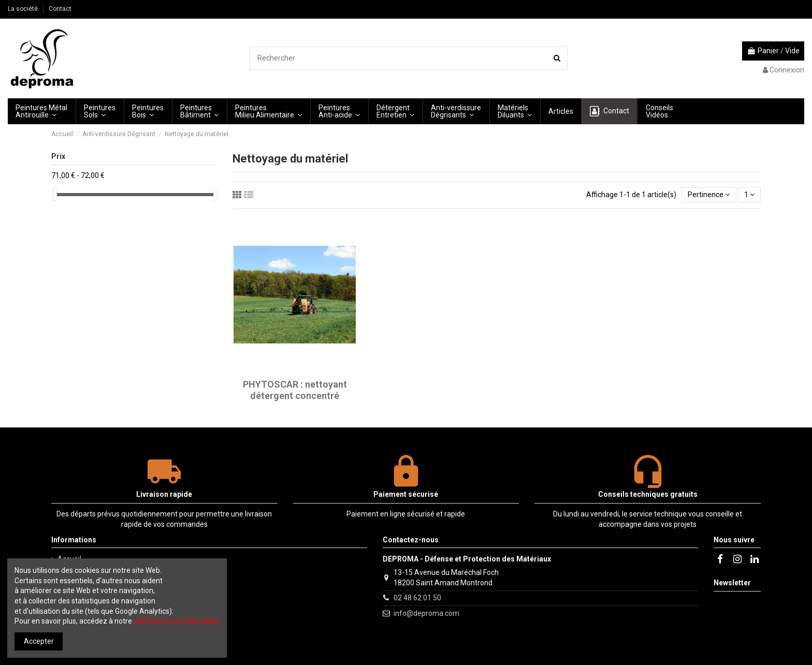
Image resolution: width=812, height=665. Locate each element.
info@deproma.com (426, 613)
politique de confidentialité (177, 621)
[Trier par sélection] (709, 195)
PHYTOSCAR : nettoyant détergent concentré (295, 390)
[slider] (55, 194)
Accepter (39, 641)
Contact (60, 9)
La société (24, 9)
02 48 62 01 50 (417, 598)
